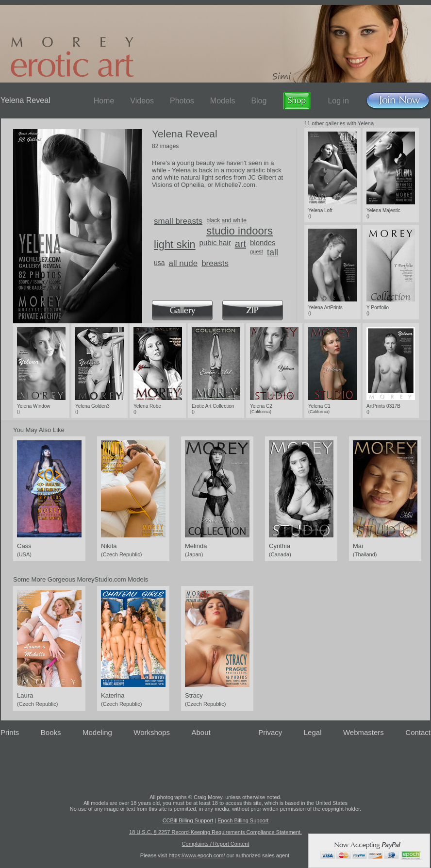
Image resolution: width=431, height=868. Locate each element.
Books (51, 732)
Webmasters (364, 732)
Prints (10, 732)
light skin (175, 244)
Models (223, 101)
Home (104, 101)
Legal (313, 732)
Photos (182, 101)
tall (273, 252)
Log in (338, 101)
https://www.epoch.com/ (197, 855)
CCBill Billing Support (188, 820)
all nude (183, 263)
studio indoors (240, 231)
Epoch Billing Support (243, 820)
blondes (263, 242)
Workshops (152, 732)
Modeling (97, 732)
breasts (215, 263)
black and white (226, 220)
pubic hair (215, 242)
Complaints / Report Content (216, 844)
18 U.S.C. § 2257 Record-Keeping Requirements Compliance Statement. (215, 832)
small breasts (178, 221)
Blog (259, 101)
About (201, 732)
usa (159, 263)
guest (257, 251)
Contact (418, 732)
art (240, 244)
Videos (142, 101)
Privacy (270, 732)
